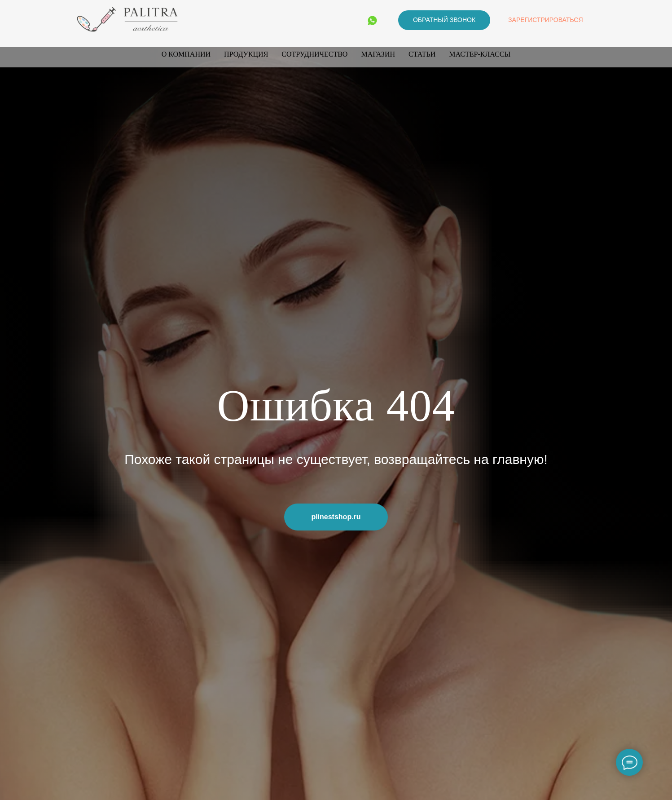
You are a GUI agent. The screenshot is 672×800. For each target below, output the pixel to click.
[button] (444, 20)
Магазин (378, 54)
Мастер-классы (480, 54)
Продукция (246, 54)
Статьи (422, 54)
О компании (186, 54)
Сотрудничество (314, 54)
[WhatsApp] (372, 20)
